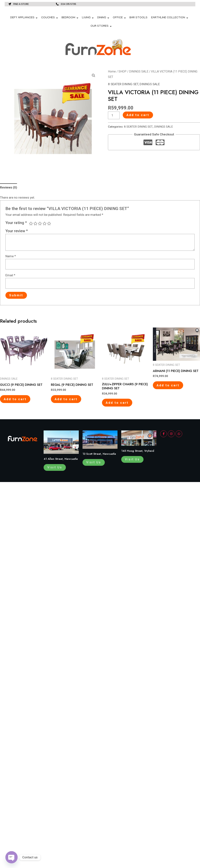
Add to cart (138, 115)
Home (112, 71)
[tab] (9, 188)
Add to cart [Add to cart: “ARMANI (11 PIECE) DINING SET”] (168, 385)
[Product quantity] (114, 115)
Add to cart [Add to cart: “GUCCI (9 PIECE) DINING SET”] (15, 399)
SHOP (122, 71)
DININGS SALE (139, 71)
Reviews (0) (9, 187)
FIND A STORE (21, 4)
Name (11, 256)
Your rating (16, 223)
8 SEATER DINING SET (123, 84)
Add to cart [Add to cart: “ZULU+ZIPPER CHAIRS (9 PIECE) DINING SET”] (117, 403)
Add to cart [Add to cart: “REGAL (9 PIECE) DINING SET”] (66, 399)
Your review (17, 231)
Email (10, 275)
